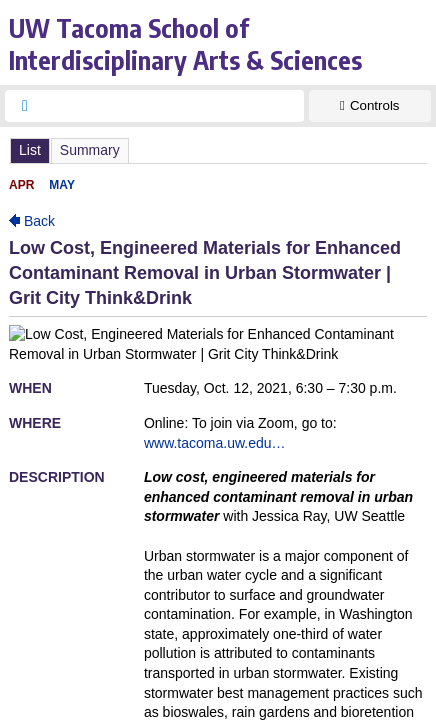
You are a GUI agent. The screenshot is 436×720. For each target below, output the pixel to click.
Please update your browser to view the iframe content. (218, 150)
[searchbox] (172, 106)
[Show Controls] (370, 106)
